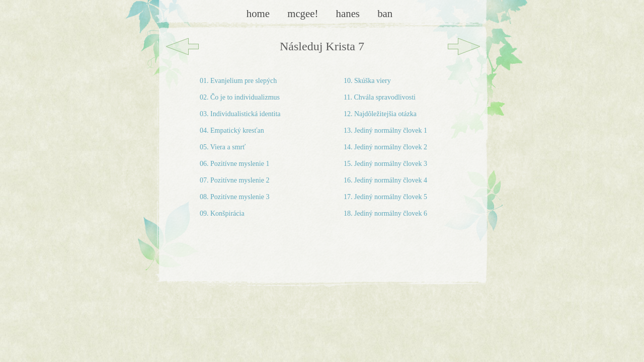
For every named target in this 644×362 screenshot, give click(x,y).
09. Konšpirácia (222, 213)
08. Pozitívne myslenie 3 (234, 197)
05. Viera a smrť (223, 147)
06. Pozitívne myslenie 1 (234, 164)
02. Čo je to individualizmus (240, 97)
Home (259, 13)
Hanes (349, 13)
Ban (385, 13)
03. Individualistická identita (240, 114)
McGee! (304, 13)
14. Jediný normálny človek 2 (385, 147)
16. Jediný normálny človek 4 (385, 180)
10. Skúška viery (367, 81)
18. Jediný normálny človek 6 (385, 213)
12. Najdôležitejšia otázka (380, 114)
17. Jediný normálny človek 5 (385, 197)
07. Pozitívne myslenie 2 (234, 180)
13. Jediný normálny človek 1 (385, 130)
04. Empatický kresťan (232, 130)
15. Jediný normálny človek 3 (385, 164)
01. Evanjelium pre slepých (238, 81)
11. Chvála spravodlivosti (380, 97)
